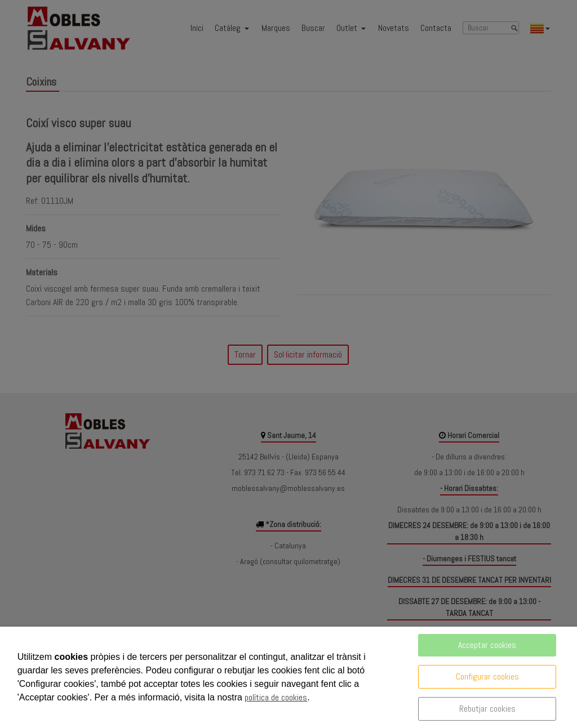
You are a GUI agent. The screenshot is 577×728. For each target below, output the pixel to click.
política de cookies (276, 697)
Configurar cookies (487, 676)
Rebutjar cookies (487, 709)
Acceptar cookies (487, 645)
